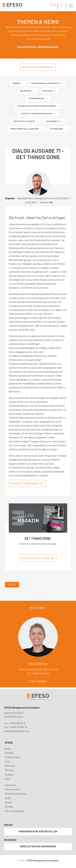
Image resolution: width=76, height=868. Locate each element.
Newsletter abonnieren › (38, 67)
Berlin (8, 749)
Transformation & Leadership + (26, 129)
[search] (62, 6)
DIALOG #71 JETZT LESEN (38, 558)
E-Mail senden (38, 681)
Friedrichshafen (13, 757)
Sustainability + (54, 121)
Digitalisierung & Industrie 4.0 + (47, 83)
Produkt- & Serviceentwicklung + (38, 114)
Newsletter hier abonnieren (38, 846)
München (9, 770)
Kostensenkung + (38, 98)
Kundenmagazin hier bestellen (38, 831)
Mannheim (10, 766)
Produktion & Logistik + (26, 121)
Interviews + (49, 91)
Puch (7, 762)
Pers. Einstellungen (14, 811)
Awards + (18, 83)
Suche (8, 798)
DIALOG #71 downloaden (27, 483)
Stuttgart (9, 775)
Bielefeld (9, 753)
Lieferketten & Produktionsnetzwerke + (38, 106)
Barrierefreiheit (13, 789)
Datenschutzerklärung (16, 794)
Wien (7, 779)
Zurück (12, 584)
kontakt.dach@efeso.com (16, 731)
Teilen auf (46, 202)
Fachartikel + (27, 91)
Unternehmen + (58, 129)
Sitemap (9, 807)
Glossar (8, 802)
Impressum (10, 785)
